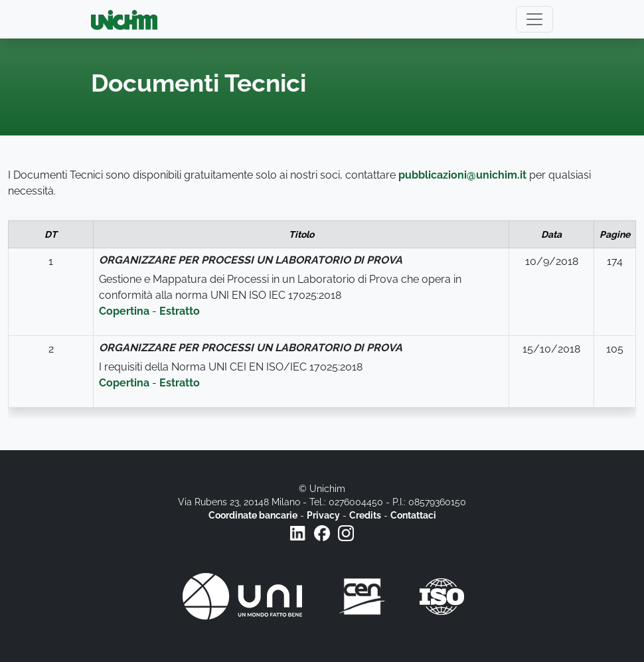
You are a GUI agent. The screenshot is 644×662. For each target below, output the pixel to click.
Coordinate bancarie (253, 515)
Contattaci (413, 515)
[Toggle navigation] (534, 19)
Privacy (323, 515)
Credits (365, 515)
